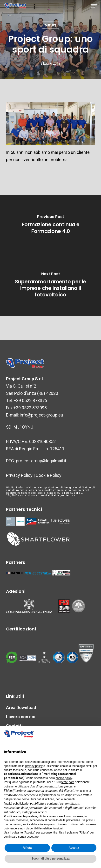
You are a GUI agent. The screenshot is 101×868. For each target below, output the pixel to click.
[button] (94, 6)
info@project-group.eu (41, 415)
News (50, 25)
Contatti (14, 726)
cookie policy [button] (64, 778)
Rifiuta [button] (27, 848)
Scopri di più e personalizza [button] (50, 859)
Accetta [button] (74, 848)
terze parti (68, 782)
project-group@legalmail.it (41, 461)
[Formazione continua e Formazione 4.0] (50, 226)
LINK (72, 496)
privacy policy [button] (34, 766)
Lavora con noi (21, 717)
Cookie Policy (49, 475)
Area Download (21, 707)
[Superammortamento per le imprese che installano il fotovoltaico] (50, 286)
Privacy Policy (19, 475)
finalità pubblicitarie (16, 804)
